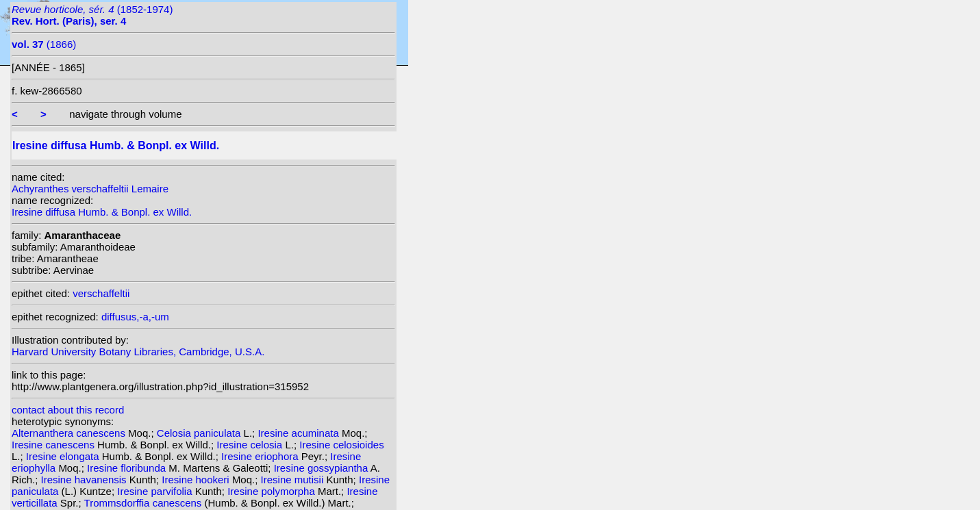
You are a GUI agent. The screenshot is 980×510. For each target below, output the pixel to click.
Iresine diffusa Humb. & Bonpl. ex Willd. (102, 212)
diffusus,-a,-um (135, 317)
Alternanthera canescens (70, 433)
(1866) (44, 44)
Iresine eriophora (261, 456)
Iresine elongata (64, 456)
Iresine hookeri (197, 480)
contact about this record (68, 410)
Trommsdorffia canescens (145, 503)
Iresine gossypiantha (322, 468)
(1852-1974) (92, 15)
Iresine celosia (251, 445)
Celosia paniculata (200, 433)
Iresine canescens (54, 445)
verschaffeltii (101, 293)
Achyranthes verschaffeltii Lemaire (90, 189)
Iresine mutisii (294, 480)
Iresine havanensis (85, 480)
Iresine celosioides (341, 445)
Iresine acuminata (300, 433)
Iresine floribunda (128, 468)
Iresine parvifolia (156, 491)
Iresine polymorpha (273, 491)
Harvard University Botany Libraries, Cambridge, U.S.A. (138, 352)
